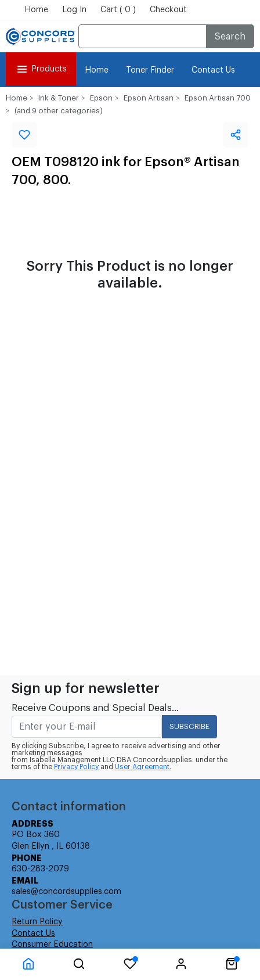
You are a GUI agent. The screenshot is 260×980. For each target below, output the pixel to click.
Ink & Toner (59, 98)
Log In (74, 10)
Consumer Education (52, 945)
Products (41, 69)
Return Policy (37, 922)
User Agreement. (143, 767)
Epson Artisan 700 (218, 98)
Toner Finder (150, 70)
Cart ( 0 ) (118, 10)
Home (36, 10)
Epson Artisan (149, 98)
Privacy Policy (76, 767)
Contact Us (213, 70)
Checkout (168, 10)
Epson (101, 98)
